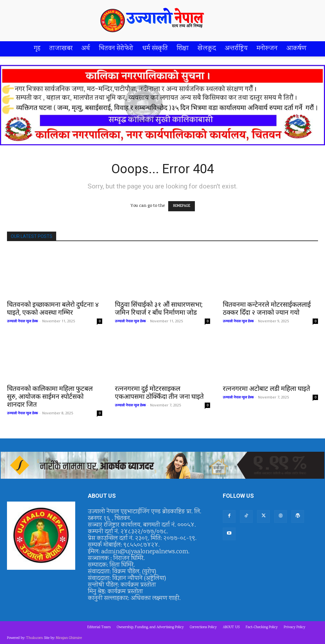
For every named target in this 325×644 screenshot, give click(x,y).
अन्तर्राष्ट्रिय (236, 49)
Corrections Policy (203, 627)
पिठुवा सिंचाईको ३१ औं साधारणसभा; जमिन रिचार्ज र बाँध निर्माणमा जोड (159, 309)
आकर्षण (296, 49)
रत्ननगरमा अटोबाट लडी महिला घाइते (266, 389)
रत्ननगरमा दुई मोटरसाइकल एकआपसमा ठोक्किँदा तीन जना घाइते (159, 393)
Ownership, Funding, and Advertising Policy (150, 627)
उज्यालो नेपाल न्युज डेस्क (22, 321)
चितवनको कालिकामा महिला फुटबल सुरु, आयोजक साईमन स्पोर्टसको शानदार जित (50, 397)
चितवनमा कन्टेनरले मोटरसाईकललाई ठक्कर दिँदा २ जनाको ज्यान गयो (267, 309)
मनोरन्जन (267, 49)
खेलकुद (207, 49)
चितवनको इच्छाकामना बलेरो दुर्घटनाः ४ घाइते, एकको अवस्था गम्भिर (53, 309)
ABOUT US (231, 627)
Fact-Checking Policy (262, 627)
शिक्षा (183, 49)
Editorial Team (99, 627)
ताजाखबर (61, 49)
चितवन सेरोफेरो (116, 49)
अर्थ (86, 49)
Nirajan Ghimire (69, 638)
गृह (37, 49)
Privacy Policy (295, 627)
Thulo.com (34, 638)
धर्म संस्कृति (155, 49)
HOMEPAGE (182, 206)
